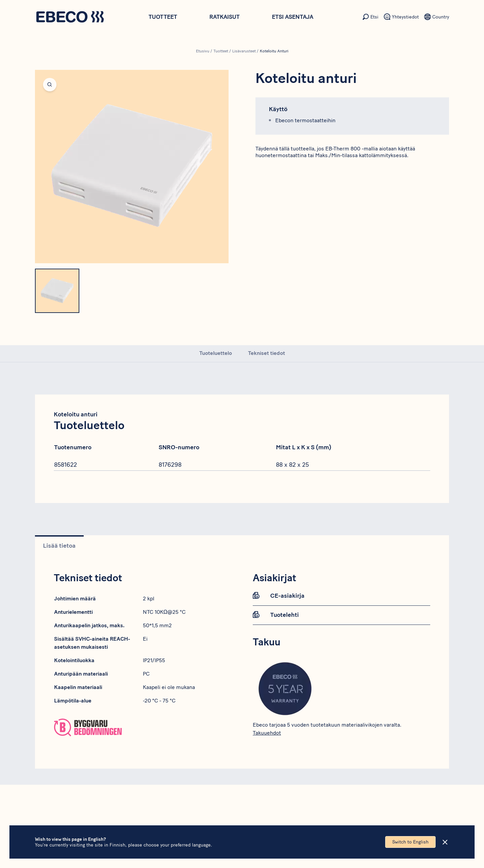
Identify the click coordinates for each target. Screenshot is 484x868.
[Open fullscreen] (132, 167)
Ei (145, 639)
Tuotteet (163, 17)
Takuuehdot (267, 733)
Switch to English (410, 842)
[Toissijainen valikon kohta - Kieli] (437, 17)
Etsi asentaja (293, 17)
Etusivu (203, 51)
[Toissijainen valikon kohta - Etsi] (370, 17)
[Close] (445, 842)
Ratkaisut (225, 17)
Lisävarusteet (244, 51)
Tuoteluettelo (216, 353)
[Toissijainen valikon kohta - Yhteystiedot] (401, 17)
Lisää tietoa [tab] (59, 546)
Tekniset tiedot (267, 353)
